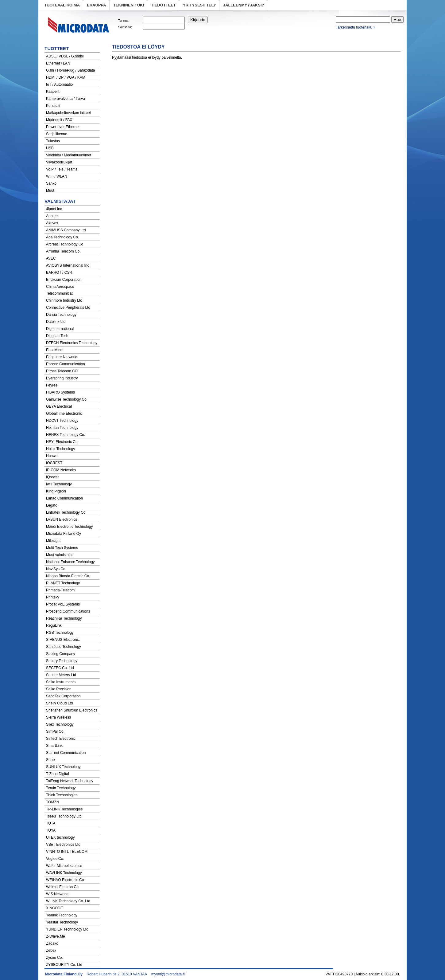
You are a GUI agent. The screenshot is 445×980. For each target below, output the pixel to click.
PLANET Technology (63, 583)
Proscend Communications (68, 611)
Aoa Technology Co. (62, 237)
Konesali (53, 106)
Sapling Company (61, 654)
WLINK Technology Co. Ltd (68, 901)
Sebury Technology (62, 661)
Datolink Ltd (56, 322)
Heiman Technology (62, 428)
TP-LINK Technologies (64, 809)
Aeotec (52, 216)
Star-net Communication (66, 753)
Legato (52, 505)
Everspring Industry (62, 378)
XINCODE (54, 908)
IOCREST (54, 463)
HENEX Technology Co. (66, 435)
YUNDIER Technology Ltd (67, 929)
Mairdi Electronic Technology (70, 527)
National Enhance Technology (70, 562)
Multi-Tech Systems (62, 548)
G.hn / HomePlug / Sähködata (70, 70)
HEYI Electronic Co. (62, 442)
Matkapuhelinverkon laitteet (68, 113)
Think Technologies (62, 795)
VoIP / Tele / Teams (62, 169)
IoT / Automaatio (59, 84)
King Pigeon (56, 491)
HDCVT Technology (62, 421)
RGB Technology (60, 633)
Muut (50, 190)
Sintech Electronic (61, 739)
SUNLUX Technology (63, 767)
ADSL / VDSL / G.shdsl (65, 56)
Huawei (52, 456)
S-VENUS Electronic (63, 640)
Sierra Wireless (58, 717)
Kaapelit (53, 92)
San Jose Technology (64, 647)
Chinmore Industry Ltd (64, 300)
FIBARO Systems (60, 392)
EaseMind (54, 350)
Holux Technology (61, 449)
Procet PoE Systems (63, 604)
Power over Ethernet (63, 127)
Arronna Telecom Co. (63, 251)
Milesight (53, 541)
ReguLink (54, 625)
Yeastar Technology (62, 922)
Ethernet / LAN (58, 63)
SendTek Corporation (63, 696)
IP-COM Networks (61, 470)
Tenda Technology (61, 788)
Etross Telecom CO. (62, 371)
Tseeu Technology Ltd (64, 816)
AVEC (51, 258)
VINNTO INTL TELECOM (67, 852)
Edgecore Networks (62, 357)
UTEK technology (60, 837)
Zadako (52, 943)
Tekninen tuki (129, 5)
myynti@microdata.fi (168, 974)
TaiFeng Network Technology (70, 781)
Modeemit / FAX (59, 120)
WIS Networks (58, 894)
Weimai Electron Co (62, 887)
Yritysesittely (199, 5)
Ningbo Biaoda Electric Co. (68, 576)
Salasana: (125, 27)
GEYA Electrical (59, 406)
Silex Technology (60, 724)
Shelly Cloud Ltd (59, 703)
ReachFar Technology (64, 618)
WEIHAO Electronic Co (65, 880)
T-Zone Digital (58, 774)
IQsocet (52, 477)
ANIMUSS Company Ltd (66, 230)
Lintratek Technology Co (66, 512)
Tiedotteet (163, 5)
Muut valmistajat (59, 555)
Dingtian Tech (57, 336)
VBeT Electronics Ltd (63, 845)
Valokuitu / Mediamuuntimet (69, 155)
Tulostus (53, 141)
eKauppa (97, 5)
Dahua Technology (61, 315)
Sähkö (51, 183)
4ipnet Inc (54, 209)
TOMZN (52, 802)
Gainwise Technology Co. (67, 399)
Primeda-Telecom (60, 590)
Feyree (52, 385)
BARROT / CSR (59, 272)
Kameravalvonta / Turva (66, 99)
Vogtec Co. (55, 859)
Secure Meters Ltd (61, 675)
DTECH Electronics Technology (72, 343)
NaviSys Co (56, 569)
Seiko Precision (59, 689)
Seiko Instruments (61, 682)
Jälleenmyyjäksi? (244, 5)
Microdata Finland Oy (64, 534)
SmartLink (54, 746)
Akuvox (52, 223)
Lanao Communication (64, 498)
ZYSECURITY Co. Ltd (64, 965)
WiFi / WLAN (57, 176)
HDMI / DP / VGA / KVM (66, 77)
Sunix (51, 760)
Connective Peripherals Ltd (68, 308)
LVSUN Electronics (62, 519)
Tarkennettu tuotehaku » (356, 27)
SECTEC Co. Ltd (60, 668)
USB (50, 148)
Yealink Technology (62, 915)
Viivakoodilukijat (59, 162)
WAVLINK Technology (64, 873)
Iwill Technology (59, 484)
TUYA (51, 830)
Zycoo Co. (54, 958)
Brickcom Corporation (64, 280)
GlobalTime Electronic (64, 414)
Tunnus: (124, 21)
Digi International (60, 329)
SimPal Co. (55, 731)
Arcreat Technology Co (65, 244)
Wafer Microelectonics (64, 866)
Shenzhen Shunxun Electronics (72, 710)
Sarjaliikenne (57, 134)
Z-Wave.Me (56, 936)
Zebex (51, 951)
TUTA (51, 823)
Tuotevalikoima (62, 5)
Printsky (53, 597)
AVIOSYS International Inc (68, 265)
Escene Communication (66, 364)
